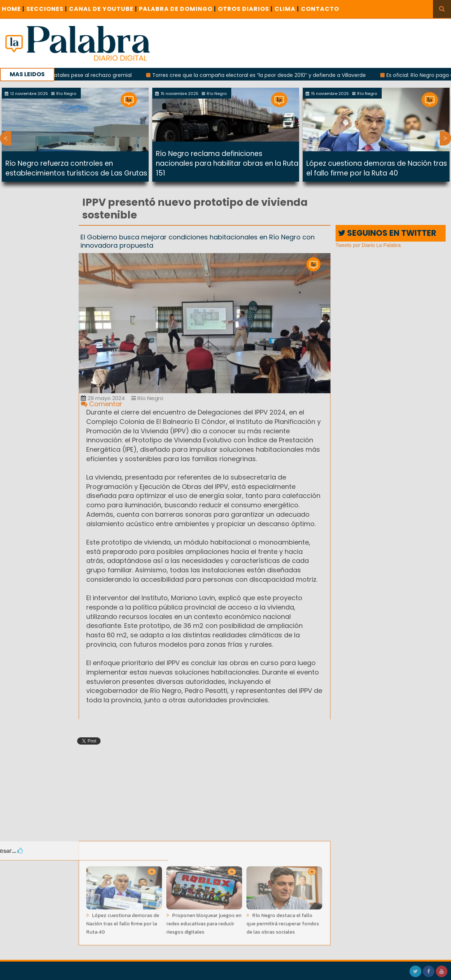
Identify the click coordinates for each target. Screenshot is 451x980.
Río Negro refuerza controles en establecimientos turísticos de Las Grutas (76, 168)
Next (445, 138)
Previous (6, 138)
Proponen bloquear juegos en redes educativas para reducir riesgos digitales (204, 922)
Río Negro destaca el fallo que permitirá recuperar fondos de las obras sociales (283, 922)
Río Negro (147, 398)
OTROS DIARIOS (245, 9)
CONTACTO (320, 9)
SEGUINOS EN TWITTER (387, 233)
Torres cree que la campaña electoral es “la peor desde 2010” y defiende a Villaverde (263, 75)
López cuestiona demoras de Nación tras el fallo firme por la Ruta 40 (377, 168)
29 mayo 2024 (103, 398)
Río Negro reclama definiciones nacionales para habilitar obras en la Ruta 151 (227, 163)
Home (13, 9)
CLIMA (287, 9)
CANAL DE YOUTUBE (103, 9)
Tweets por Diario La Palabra (368, 245)
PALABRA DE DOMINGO (178, 9)
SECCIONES (47, 9)
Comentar (102, 404)
